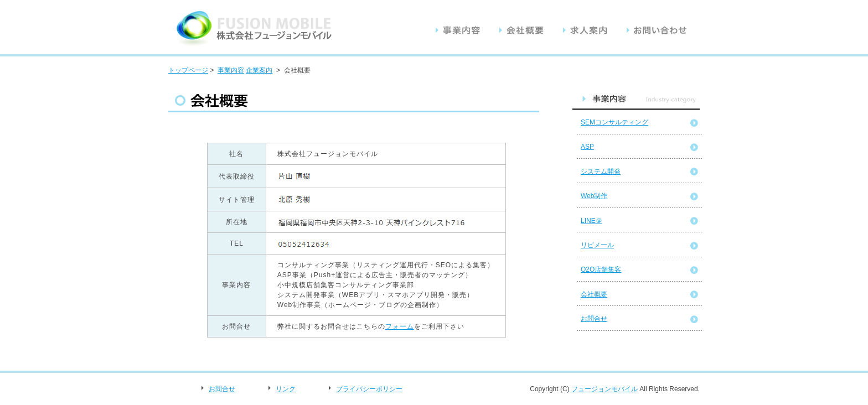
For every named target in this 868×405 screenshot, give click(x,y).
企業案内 (259, 70)
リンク (286, 389)
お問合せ (594, 319)
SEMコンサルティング (614, 122)
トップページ (188, 70)
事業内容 (231, 70)
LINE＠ (591, 221)
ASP (587, 147)
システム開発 (601, 172)
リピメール (597, 245)
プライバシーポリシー (369, 389)
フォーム (400, 326)
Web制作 (594, 196)
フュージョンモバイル (604, 389)
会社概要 (594, 294)
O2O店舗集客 (601, 269)
